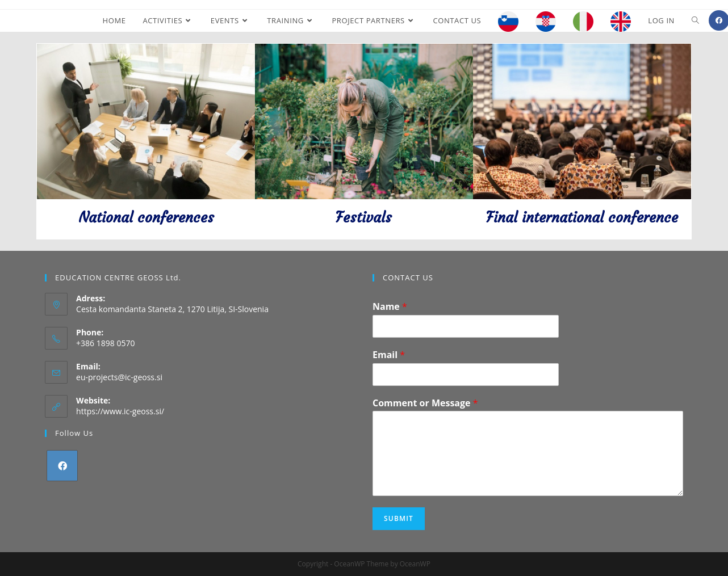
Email (389, 355)
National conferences (146, 218)
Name (390, 307)
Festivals (364, 218)
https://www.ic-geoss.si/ (120, 411)
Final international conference (582, 218)
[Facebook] (62, 466)
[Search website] (695, 20)
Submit (399, 518)
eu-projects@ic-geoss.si (119, 377)
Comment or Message (425, 403)
